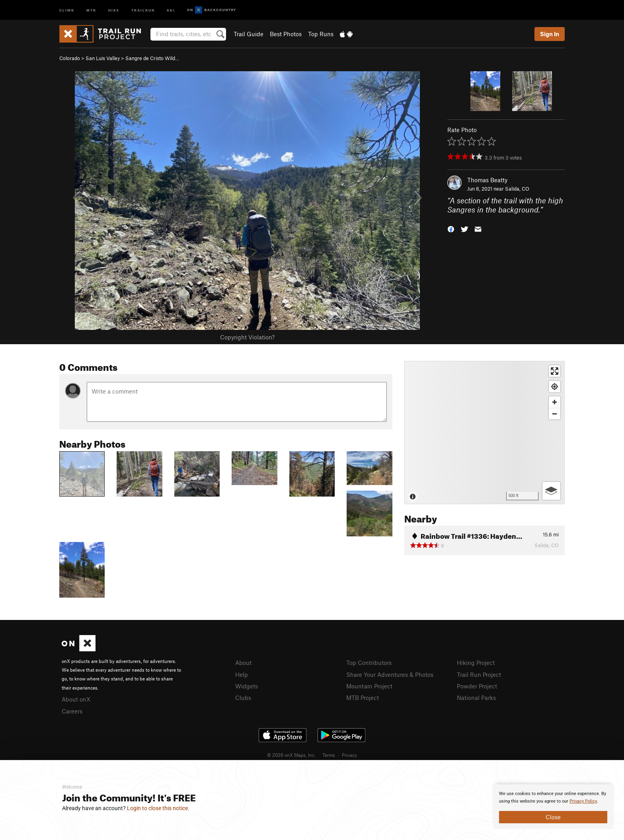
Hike (114, 10)
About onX (76, 699)
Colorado (70, 58)
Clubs (243, 698)
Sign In (550, 34)
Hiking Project (476, 663)
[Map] (485, 433)
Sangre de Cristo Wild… (152, 58)
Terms (329, 755)
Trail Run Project (479, 674)
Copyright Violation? (247, 337)
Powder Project (477, 686)
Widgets (247, 686)
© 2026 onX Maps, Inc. (291, 755)
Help (242, 674)
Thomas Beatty (487, 180)
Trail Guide (249, 34)
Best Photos (286, 34)
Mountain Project (369, 686)
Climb (67, 10)
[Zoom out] (555, 414)
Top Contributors (369, 663)
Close (553, 817)
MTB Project (363, 698)
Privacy (349, 755)
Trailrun (143, 10)
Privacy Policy (583, 801)
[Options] (551, 491)
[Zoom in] (555, 402)
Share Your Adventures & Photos (390, 674)
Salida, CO (517, 189)
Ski (171, 10)
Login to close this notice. (158, 808)
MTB (91, 10)
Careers (72, 711)
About (243, 663)
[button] (451, 228)
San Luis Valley (103, 58)
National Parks (476, 698)
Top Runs (321, 34)
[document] (553, 807)
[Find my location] (555, 387)
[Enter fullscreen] (555, 371)
